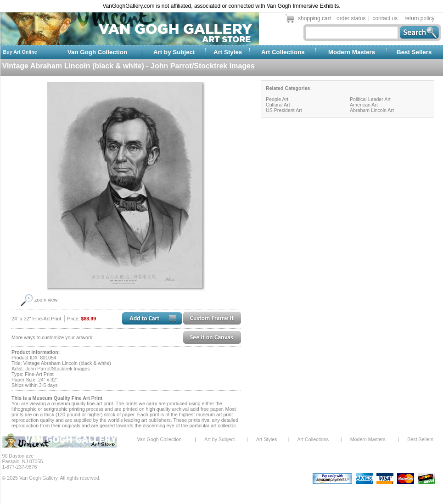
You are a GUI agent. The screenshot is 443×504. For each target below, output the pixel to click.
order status (351, 18)
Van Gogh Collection (97, 52)
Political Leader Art (370, 99)
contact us (385, 18)
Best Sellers (414, 52)
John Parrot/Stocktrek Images (203, 66)
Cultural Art (278, 105)
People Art (277, 99)
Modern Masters (352, 52)
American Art (364, 105)
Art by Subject (174, 52)
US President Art (284, 110)
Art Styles (228, 52)
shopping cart (314, 18)
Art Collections (283, 52)
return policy (419, 18)
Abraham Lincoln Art (372, 110)
